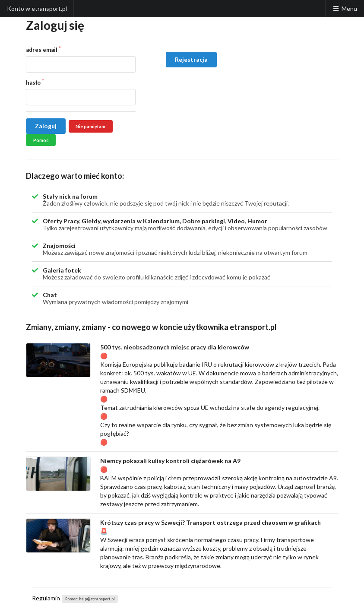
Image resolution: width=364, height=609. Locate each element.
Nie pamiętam (90, 126)
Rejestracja (191, 59)
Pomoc (41, 140)
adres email (42, 50)
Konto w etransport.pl (37, 8)
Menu (345, 8)
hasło (33, 82)
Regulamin (46, 598)
